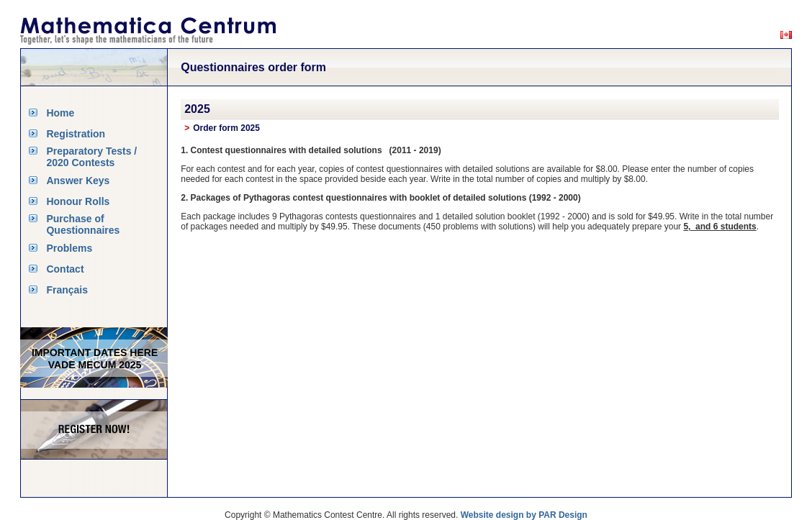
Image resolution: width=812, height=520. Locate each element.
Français (67, 290)
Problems (69, 248)
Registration (76, 134)
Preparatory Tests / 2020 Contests (91, 157)
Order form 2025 (226, 128)
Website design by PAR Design (524, 515)
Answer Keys (78, 181)
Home (60, 113)
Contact (65, 269)
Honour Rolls (78, 201)
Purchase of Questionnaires (83, 224)
